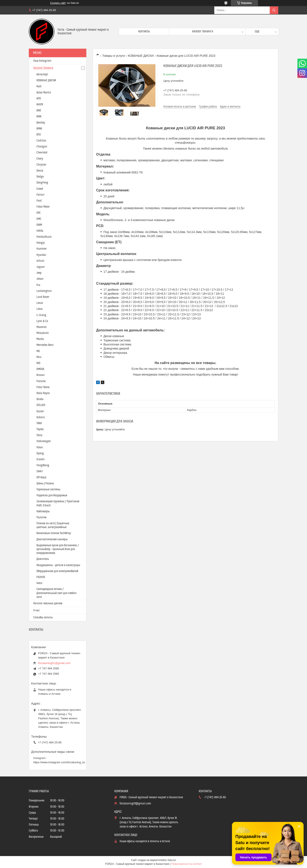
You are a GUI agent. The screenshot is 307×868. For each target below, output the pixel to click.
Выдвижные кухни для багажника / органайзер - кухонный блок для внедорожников (58, 549)
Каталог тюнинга (203, 32)
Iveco (39, 583)
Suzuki (40, 411)
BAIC (39, 111)
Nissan (41, 375)
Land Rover (43, 297)
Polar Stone (43, 387)
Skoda (40, 399)
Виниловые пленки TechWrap (54, 533)
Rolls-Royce (43, 393)
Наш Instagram (42, 61)
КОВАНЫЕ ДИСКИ (141, 56)
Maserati (42, 327)
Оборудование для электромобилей (57, 571)
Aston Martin (44, 93)
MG (38, 351)
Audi (39, 86)
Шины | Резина (45, 484)
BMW (39, 129)
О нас (36, 610)
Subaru (41, 417)
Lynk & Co (42, 321)
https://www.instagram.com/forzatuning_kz (59, 762)
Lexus (40, 303)
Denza (40, 171)
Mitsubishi (43, 333)
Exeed (40, 189)
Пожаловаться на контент (186, 864)
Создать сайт (58, 3)
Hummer (42, 249)
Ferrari (41, 195)
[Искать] (274, 10)
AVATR (40, 105)
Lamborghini (44, 291)
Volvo (40, 447)
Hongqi (41, 243)
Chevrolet (42, 153)
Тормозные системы (48, 489)
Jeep (39, 273)
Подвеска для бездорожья (52, 495)
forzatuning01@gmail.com (54, 663)
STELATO (41, 405)
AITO (39, 99)
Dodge (40, 177)
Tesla (39, 435)
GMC (39, 219)
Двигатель (43, 559)
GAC (39, 213)
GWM (39, 225)
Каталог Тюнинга (43, 68)
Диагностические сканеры (52, 539)
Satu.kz (172, 860)
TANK (39, 423)
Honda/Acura (44, 237)
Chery (40, 159)
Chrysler (41, 165)
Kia (38, 285)
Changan (42, 147)
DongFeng (42, 183)
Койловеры (43, 511)
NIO (38, 363)
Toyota (40, 429)
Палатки (41, 517)
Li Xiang (41, 315)
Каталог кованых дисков (48, 603)
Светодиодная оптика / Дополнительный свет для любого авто (56, 593)
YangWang (43, 465)
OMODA (40, 369)
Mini (39, 357)
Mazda (40, 339)
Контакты (144, 32)
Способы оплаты (43, 618)
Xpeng (40, 453)
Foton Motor (43, 207)
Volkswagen (44, 441)
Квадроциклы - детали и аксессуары (58, 565)
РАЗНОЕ (41, 577)
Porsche (41, 381)
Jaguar (41, 267)
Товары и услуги (113, 56)
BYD (39, 135)
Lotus (40, 309)
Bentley (41, 123)
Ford (39, 201)
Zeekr (40, 471)
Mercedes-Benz (45, 345)
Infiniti (40, 261)
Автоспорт (42, 74)
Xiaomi (41, 459)
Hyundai (41, 255)
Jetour (40, 279)
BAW (39, 117)
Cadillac (41, 141)
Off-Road (41, 478)
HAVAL (40, 231)
